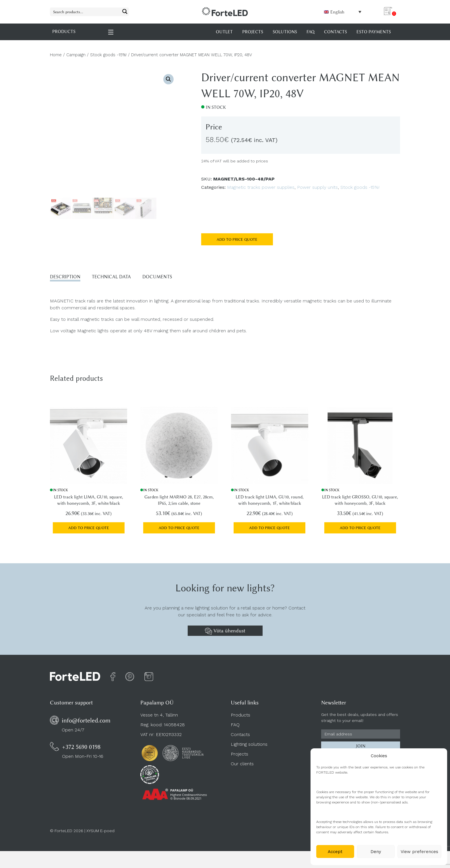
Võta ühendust (225, 634)
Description (68, 277)
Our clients (242, 766)
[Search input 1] (86, 11)
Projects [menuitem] (253, 32)
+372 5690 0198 (81, 749)
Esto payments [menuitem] (374, 32)
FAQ (235, 727)
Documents (172, 277)
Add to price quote (237, 239)
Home (56, 55)
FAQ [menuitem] (311, 32)
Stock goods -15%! (108, 55)
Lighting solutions (249, 747)
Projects (239, 757)
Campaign (76, 55)
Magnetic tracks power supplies (261, 187)
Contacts (240, 737)
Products (240, 717)
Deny (376, 852)
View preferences (419, 852)
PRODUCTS (83, 32)
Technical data (120, 277)
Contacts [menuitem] (335, 32)
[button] (168, 79)
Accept (335, 852)
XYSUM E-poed (100, 833)
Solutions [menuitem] (285, 32)
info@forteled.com (86, 723)
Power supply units (317, 187)
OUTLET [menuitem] (224, 32)
